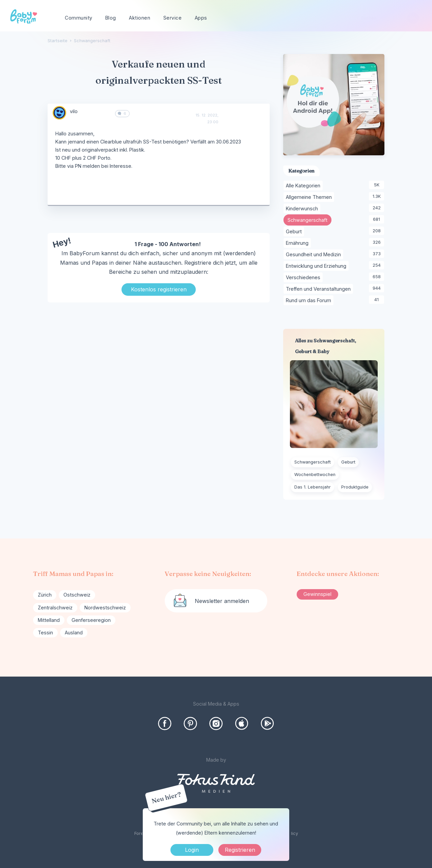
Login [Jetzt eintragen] (192, 850)
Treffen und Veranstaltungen (319, 289)
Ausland (74, 633)
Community (79, 18)
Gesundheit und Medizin (315, 255)
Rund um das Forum (310, 300)
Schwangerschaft (309, 220)
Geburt (295, 232)
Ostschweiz (77, 595)
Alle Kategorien (304, 186)
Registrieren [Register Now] (240, 850)
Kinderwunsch (303, 209)
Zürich (45, 595)
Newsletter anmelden (222, 601)
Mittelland (49, 620)
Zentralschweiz (55, 608)
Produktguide (355, 487)
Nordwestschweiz (105, 608)
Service (173, 18)
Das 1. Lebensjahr (313, 487)
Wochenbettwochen (315, 475)
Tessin (45, 633)
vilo (74, 111)
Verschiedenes (304, 278)
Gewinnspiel (317, 594)
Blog (111, 18)
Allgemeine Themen (310, 197)
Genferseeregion (91, 620)
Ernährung (298, 243)
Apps (201, 18)
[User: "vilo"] (59, 113)
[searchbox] (387, 18)
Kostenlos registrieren (159, 289)
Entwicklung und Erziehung (317, 266)
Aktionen (140, 18)
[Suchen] (413, 18)
